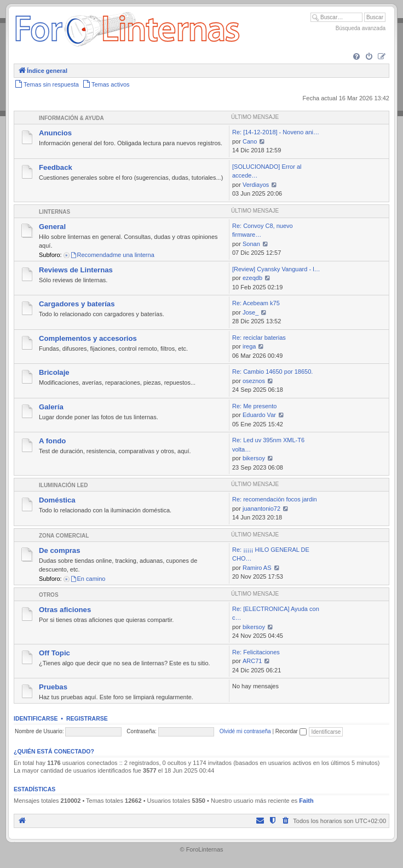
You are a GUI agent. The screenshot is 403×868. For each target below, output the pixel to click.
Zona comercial (64, 536)
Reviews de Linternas (76, 270)
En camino (88, 579)
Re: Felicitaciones (256, 652)
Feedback (56, 167)
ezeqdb (252, 278)
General (52, 227)
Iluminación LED (63, 485)
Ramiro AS (257, 568)
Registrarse (87, 718)
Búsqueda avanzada (361, 28)
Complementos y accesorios (88, 338)
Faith (306, 801)
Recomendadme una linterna (112, 255)
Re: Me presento (254, 406)
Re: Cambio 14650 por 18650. (272, 372)
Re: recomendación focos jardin (275, 499)
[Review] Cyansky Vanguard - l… (276, 269)
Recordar (291, 731)
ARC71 (252, 661)
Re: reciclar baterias (259, 338)
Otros (49, 595)
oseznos (254, 381)
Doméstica (57, 500)
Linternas (54, 212)
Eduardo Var (259, 415)
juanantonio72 (261, 509)
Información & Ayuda (71, 118)
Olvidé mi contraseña (245, 731)
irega (249, 346)
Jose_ (251, 312)
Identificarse (36, 718)
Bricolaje (54, 372)
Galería (51, 407)
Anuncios (55, 133)
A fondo (52, 441)
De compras (60, 550)
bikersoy (254, 458)
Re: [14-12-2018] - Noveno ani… (276, 132)
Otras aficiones (65, 610)
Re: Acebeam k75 (256, 303)
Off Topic (54, 653)
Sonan (251, 244)
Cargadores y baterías (77, 304)
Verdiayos (256, 185)
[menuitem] (356, 57)
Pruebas (53, 687)
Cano (250, 141)
